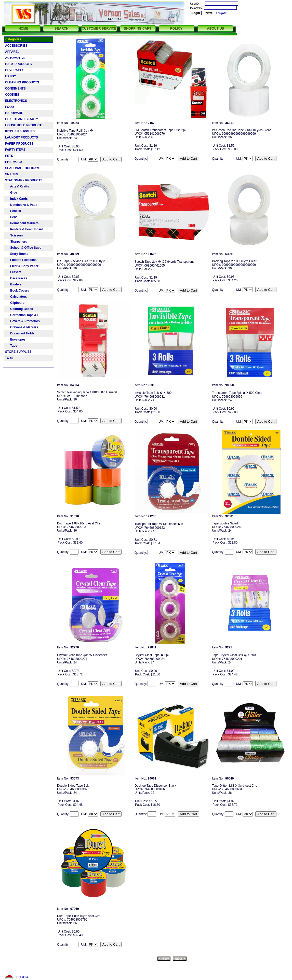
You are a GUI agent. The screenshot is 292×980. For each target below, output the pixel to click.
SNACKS (12, 174)
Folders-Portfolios (21, 260)
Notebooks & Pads (21, 205)
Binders (13, 284)
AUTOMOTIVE (15, 58)
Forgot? (221, 13)
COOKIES (12, 95)
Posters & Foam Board (24, 229)
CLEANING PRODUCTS (22, 82)
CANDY (11, 76)
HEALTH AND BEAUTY (22, 119)
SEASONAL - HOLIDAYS (23, 168)
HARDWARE (14, 113)
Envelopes (15, 340)
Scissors (14, 235)
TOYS (9, 358)
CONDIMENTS (15, 89)
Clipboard (15, 303)
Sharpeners (16, 242)
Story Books (17, 254)
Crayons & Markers (22, 327)
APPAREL (12, 52)
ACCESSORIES (16, 46)
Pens (11, 217)
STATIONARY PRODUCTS (24, 180)
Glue (11, 193)
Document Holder (20, 333)
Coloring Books (19, 309)
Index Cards (16, 199)
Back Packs (16, 278)
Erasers (13, 272)
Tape (11, 346)
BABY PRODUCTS (18, 64)
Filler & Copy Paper (22, 266)
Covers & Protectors (22, 321)
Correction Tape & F (22, 315)
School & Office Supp (23, 248)
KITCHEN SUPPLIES (20, 131)
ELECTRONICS (16, 101)
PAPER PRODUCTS (19, 144)
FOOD (10, 107)
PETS (9, 156)
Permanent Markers (22, 223)
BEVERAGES (15, 70)
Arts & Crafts (17, 186)
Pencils (13, 211)
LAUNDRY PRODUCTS (22, 137)
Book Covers (17, 291)
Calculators (16, 297)
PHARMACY (14, 162)
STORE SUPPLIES (18, 352)
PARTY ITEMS (15, 150)
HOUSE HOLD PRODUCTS (24, 125)
